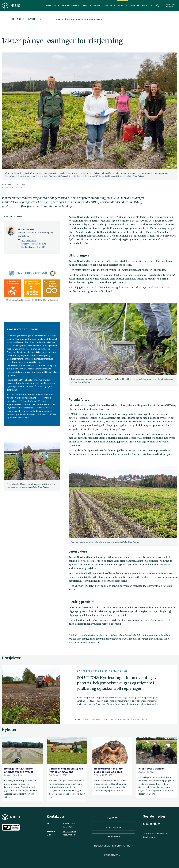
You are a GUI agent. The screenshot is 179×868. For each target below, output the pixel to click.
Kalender (95, 6)
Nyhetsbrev (113, 837)
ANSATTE (114, 818)
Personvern (114, 855)
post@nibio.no (70, 835)
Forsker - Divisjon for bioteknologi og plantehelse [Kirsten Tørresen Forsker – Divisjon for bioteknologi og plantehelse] (35, 233)
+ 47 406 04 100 (69, 831)
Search (158, 6)
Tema (84, 6)
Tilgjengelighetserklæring (113, 846)
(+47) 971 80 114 (29, 240)
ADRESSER (113, 827)
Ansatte (135, 6)
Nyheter (123, 6)
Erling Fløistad (15, 187)
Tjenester (109, 6)
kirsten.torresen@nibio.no (34, 244)
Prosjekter (52, 6)
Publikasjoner (70, 6)
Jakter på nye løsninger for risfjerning (79, 19)
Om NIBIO (147, 6)
